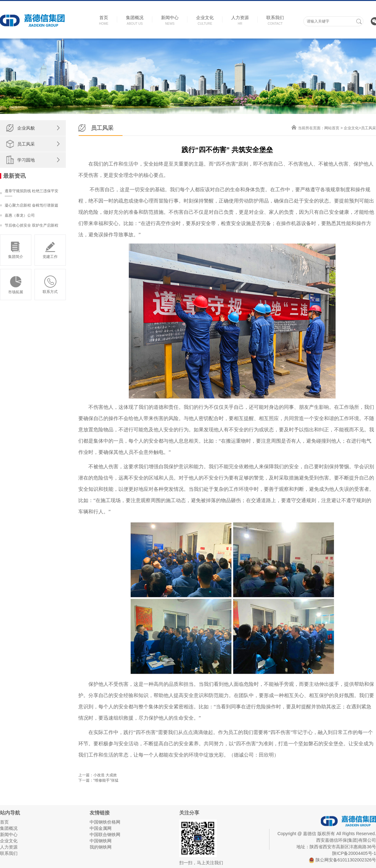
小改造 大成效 (105, 775)
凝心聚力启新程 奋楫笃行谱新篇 (31, 205)
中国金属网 (101, 828)
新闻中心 (9, 835)
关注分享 (189, 813)
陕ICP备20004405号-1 (354, 853)
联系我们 (9, 853)
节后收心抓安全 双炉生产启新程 (31, 225)
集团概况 (9, 828)
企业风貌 (26, 128)
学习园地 (26, 160)
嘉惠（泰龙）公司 (20, 215)
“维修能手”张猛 (106, 780)
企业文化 (351, 128)
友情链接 (100, 813)
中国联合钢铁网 (105, 835)
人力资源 (9, 847)
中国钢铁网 (101, 841)
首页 (4, 822)
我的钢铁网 (101, 847)
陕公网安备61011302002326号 (342, 860)
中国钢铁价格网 (105, 822)
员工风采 (26, 144)
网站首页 (332, 128)
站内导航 (10, 813)
